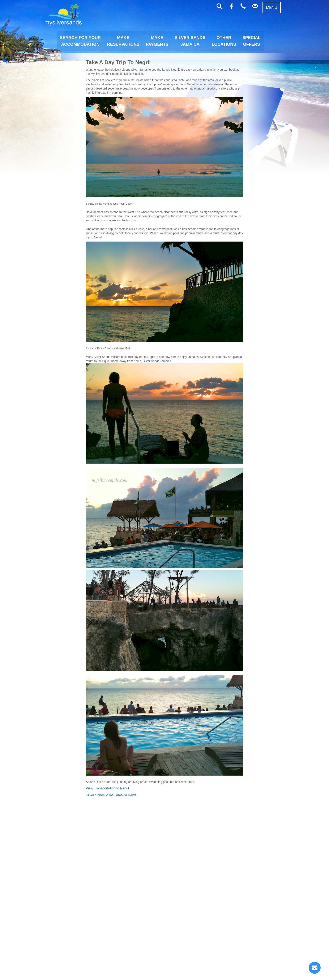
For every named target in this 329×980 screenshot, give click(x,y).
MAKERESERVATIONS (123, 41)
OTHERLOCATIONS (224, 41)
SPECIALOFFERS (251, 41)
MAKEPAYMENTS (157, 41)
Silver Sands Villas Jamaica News (111, 795)
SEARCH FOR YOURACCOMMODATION (80, 41)
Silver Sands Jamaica (157, 361)
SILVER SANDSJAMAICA (190, 41)
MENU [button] (272, 8)
